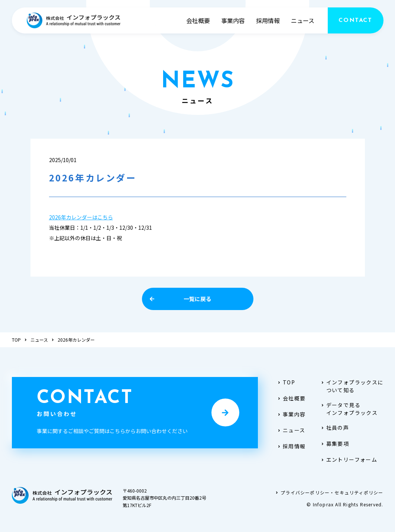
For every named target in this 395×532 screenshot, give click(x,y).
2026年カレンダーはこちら (81, 217)
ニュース (303, 20)
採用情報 (268, 20)
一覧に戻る (181, 299)
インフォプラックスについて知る (352, 386)
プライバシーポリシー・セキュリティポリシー (329, 492)
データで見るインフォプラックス (349, 409)
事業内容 (233, 20)
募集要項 (335, 444)
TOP (16, 340)
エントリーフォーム (349, 460)
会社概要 (198, 20)
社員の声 (335, 428)
